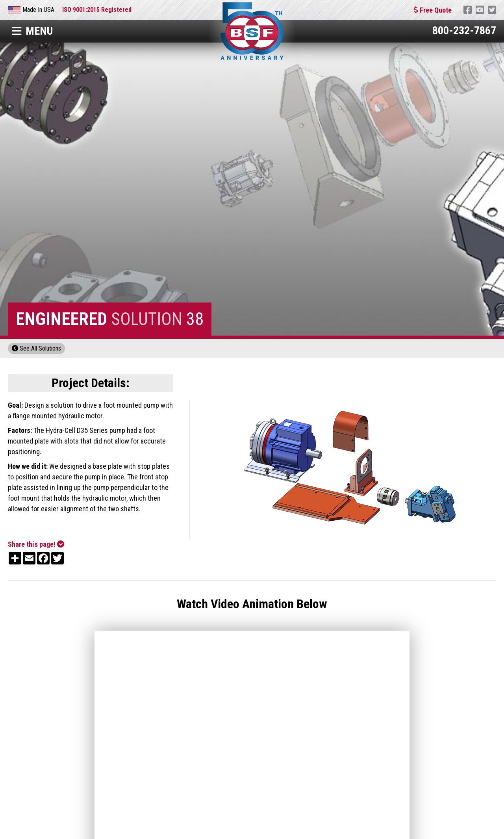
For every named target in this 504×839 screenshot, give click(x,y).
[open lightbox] (351, 469)
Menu (32, 31)
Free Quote (433, 10)
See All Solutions (36, 348)
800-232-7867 (464, 31)
